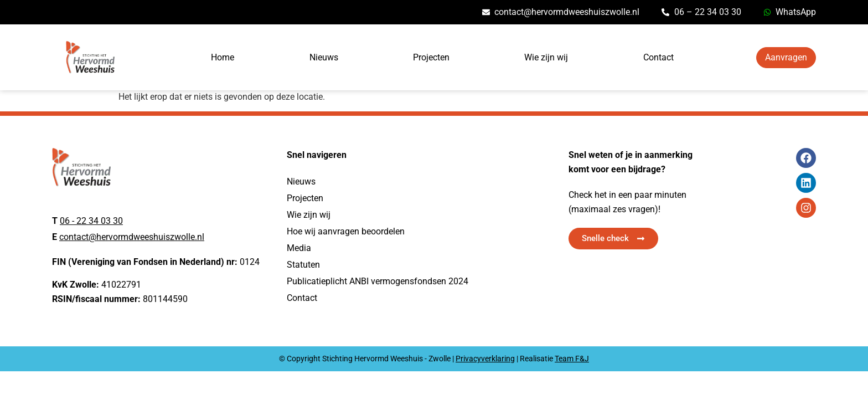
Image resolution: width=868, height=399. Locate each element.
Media (299, 248)
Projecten (431, 57)
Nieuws (324, 57)
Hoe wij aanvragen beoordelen (346, 231)
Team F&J (572, 359)
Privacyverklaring (485, 359)
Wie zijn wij (546, 57)
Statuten (303, 265)
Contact (658, 57)
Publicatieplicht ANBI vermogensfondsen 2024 (378, 281)
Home (223, 57)
